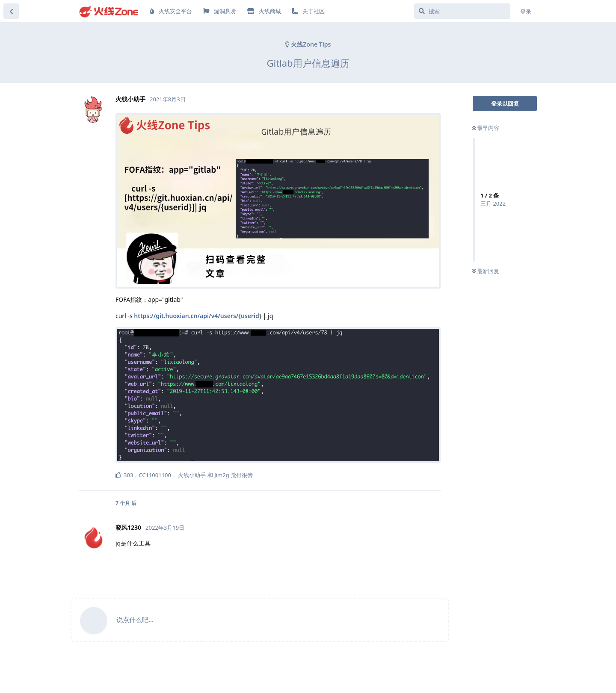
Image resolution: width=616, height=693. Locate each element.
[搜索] (462, 11)
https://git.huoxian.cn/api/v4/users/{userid (196, 316)
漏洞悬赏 (219, 11)
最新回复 (486, 271)
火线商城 (264, 11)
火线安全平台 (171, 11)
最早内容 (486, 128)
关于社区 (308, 11)
